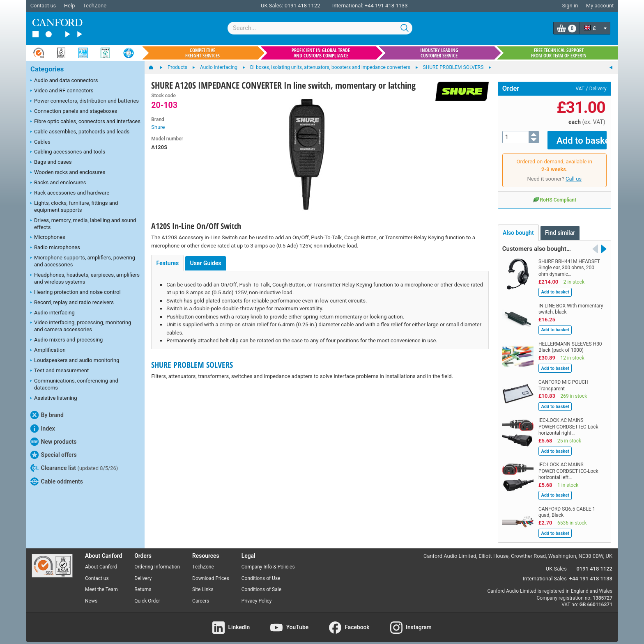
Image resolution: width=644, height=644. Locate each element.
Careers (201, 595)
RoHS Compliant (554, 194)
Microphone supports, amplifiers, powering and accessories (83, 261)
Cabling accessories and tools (68, 152)
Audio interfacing (53, 313)
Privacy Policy (257, 595)
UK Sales (556, 563)
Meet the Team (101, 584)
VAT (580, 89)
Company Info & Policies (268, 561)
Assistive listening (54, 399)
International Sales (545, 573)
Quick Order (147, 595)
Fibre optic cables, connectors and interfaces (85, 122)
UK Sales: (272, 6)
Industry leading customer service (439, 53)
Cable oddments (57, 481)
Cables (40, 142)
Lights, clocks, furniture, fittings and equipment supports (74, 206)
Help (70, 6)
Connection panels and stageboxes (74, 112)
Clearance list (74, 468)
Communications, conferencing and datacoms (74, 384)
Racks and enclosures (58, 183)
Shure (158, 127)
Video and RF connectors (62, 91)
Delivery (598, 89)
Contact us (43, 6)
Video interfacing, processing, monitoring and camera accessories (81, 326)
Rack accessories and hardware (70, 193)
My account (600, 6)
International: (348, 6)
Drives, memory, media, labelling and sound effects (83, 224)
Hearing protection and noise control (76, 293)
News (91, 595)
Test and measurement (60, 371)
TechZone (95, 6)
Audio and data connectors (64, 81)
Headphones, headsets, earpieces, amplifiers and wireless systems (85, 278)
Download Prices (211, 572)
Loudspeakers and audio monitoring (75, 361)
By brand (47, 415)
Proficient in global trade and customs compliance (321, 53)
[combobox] (320, 28)
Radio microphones (55, 248)
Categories (47, 69)
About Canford (101, 561)
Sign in (570, 6)
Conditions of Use (261, 572)
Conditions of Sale (261, 584)
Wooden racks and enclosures (68, 173)
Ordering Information (157, 561)
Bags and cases (51, 163)
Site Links (203, 584)
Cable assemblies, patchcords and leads (80, 132)
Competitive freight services (202, 53)
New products (53, 442)
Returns (143, 584)
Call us (574, 173)
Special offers (54, 455)
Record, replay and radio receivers (72, 303)
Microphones (48, 238)
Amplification (48, 351)
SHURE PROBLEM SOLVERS (192, 365)
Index (43, 429)
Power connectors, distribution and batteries (85, 101)
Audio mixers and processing (67, 340)
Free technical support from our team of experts (559, 53)
